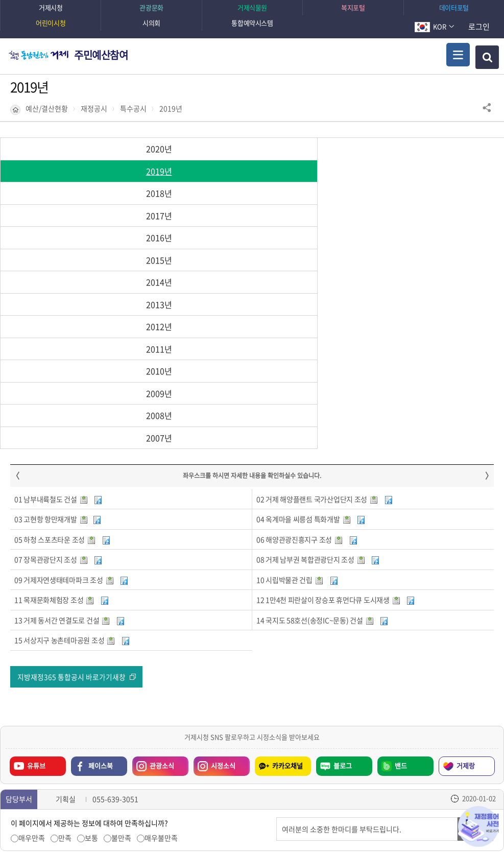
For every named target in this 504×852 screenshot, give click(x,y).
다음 (91, 772)
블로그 (343, 610)
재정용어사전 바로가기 (478, 826)
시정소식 (223, 610)
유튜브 (36, 610)
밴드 (401, 610)
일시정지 (75, 772)
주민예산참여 (101, 55)
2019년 (171, 109)
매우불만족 (161, 682)
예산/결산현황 (47, 109)
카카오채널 (287, 610)
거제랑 (466, 610)
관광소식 (162, 610)
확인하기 (361, 824)
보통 (91, 682)
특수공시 (133, 109)
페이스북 (101, 610)
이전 (59, 772)
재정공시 (94, 109)
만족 (65, 682)
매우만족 (32, 682)
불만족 (121, 682)
